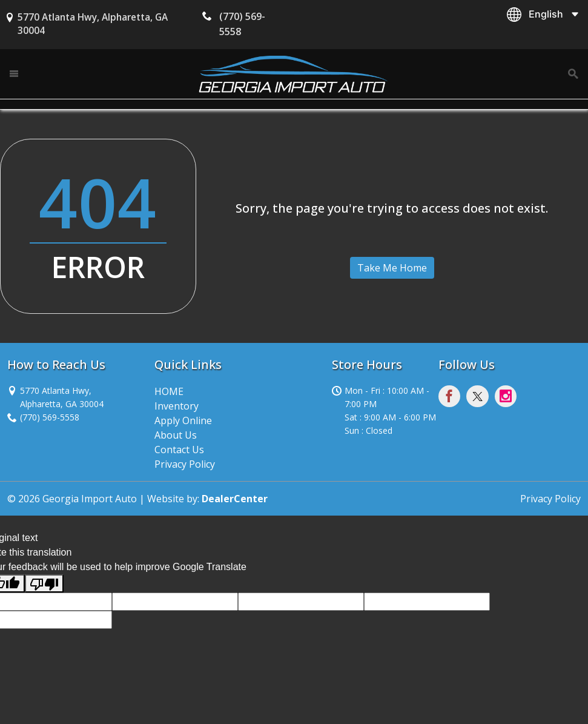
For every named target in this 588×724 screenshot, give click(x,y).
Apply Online (183, 420)
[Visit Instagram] (507, 398)
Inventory (177, 406)
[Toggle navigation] (14, 74)
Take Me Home (392, 268)
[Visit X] (481, 398)
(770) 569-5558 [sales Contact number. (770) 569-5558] (50, 417)
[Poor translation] (44, 584)
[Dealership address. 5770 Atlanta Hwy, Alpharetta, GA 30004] (62, 397)
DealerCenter (235, 499)
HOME (169, 391)
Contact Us (179, 450)
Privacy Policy (185, 464)
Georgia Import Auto (90, 499)
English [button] (546, 14)
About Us (176, 435)
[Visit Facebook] (452, 398)
